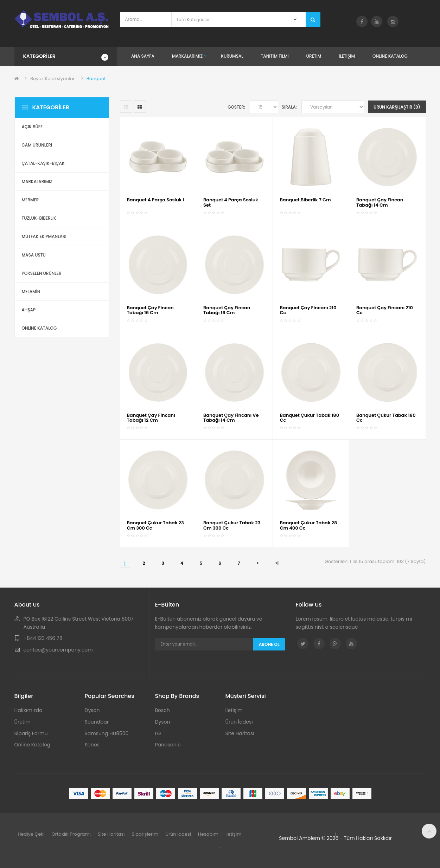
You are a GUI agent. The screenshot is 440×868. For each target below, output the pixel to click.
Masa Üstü (34, 255)
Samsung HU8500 (107, 733)
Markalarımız (37, 182)
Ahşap (29, 310)
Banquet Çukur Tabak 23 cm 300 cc (155, 525)
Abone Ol (269, 644)
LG (158, 733)
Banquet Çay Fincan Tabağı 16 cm (150, 310)
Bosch (162, 710)
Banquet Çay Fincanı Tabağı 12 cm (151, 418)
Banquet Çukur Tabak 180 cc (310, 418)
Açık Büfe (32, 127)
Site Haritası (240, 733)
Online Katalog (33, 745)
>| (277, 563)
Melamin (31, 292)
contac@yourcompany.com (58, 650)
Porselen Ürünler (42, 273)
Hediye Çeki (31, 834)
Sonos (92, 745)
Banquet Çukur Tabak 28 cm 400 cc (309, 525)
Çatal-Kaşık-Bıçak (43, 163)
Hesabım (208, 834)
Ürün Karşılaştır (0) (397, 107)
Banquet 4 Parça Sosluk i (156, 200)
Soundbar (97, 722)
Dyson (92, 710)
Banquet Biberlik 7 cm (305, 200)
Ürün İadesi (239, 722)
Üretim (23, 722)
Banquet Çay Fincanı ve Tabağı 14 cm (231, 418)
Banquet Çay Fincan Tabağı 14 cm (380, 202)
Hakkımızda (28, 710)
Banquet (96, 79)
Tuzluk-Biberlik (39, 218)
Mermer (30, 200)
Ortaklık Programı (71, 834)
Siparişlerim (145, 834)
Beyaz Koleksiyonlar (52, 79)
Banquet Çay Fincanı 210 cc (308, 310)
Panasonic (168, 745)
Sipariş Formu (31, 733)
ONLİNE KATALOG (39, 328)
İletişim (234, 710)
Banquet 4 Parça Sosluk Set (231, 202)
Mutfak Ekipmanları (44, 236)
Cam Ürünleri (37, 145)
